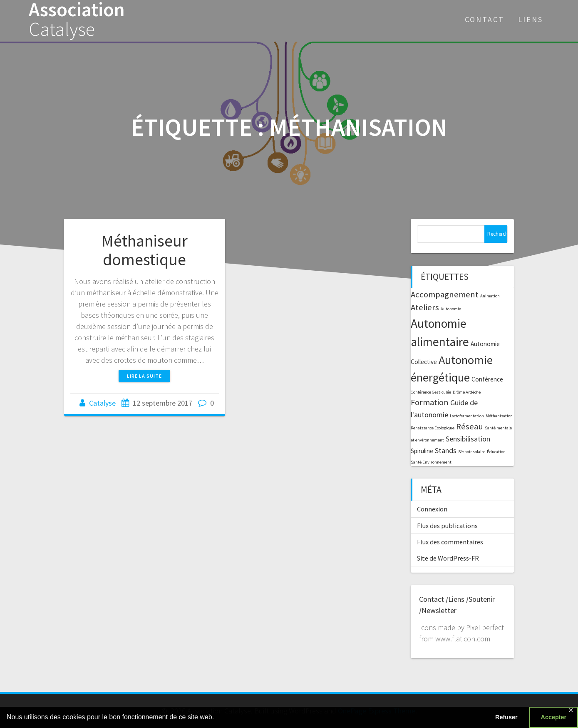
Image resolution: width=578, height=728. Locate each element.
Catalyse (102, 403)
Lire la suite (144, 376)
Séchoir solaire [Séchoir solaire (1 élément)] (472, 452)
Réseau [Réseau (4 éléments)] (470, 426)
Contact (485, 19)
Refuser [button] (506, 717)
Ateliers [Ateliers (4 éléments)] (425, 307)
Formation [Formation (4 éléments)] (430, 402)
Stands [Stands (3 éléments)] (446, 450)
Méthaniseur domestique (144, 250)
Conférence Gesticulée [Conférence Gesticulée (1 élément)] (431, 392)
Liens (531, 19)
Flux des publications (447, 526)
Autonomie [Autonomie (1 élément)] (451, 309)
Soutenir (482, 599)
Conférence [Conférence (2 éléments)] (487, 379)
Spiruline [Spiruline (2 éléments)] (422, 451)
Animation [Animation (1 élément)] (490, 296)
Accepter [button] (554, 717)
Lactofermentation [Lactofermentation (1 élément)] (467, 416)
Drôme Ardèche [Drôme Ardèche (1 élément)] (467, 392)
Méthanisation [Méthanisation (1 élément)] (499, 416)
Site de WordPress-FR (448, 558)
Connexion (432, 509)
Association (77, 20)
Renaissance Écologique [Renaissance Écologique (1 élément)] (433, 428)
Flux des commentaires (450, 542)
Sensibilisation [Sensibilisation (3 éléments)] (468, 439)
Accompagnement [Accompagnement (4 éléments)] (445, 294)
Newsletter (439, 610)
